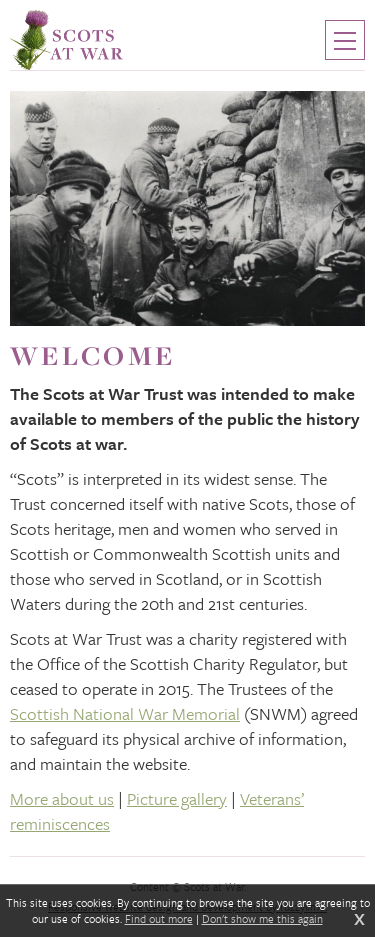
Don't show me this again (262, 919)
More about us (62, 798)
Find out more (159, 919)
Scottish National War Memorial (125, 713)
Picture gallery (177, 798)
